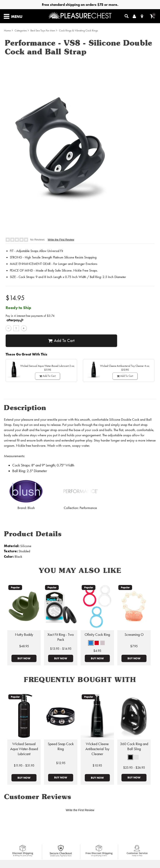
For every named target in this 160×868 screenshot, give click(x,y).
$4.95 (97, 651)
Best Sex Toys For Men (43, 31)
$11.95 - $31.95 (24, 765)
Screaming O (134, 635)
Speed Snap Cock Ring (61, 746)
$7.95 (134, 646)
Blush (31, 508)
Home (7, 31)
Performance (88, 508)
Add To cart (61, 341)
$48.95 (24, 646)
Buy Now (24, 658)
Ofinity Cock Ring (97, 635)
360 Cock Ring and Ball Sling (134, 746)
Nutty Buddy (24, 635)
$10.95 (97, 765)
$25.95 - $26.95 (134, 768)
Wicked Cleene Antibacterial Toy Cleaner (97, 749)
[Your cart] (152, 16)
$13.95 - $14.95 (61, 649)
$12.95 (61, 763)
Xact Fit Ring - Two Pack (61, 637)
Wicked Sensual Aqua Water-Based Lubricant (24, 749)
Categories (21, 31)
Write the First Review (61, 240)
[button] (91, 643)
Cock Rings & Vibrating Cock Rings (78, 31)
